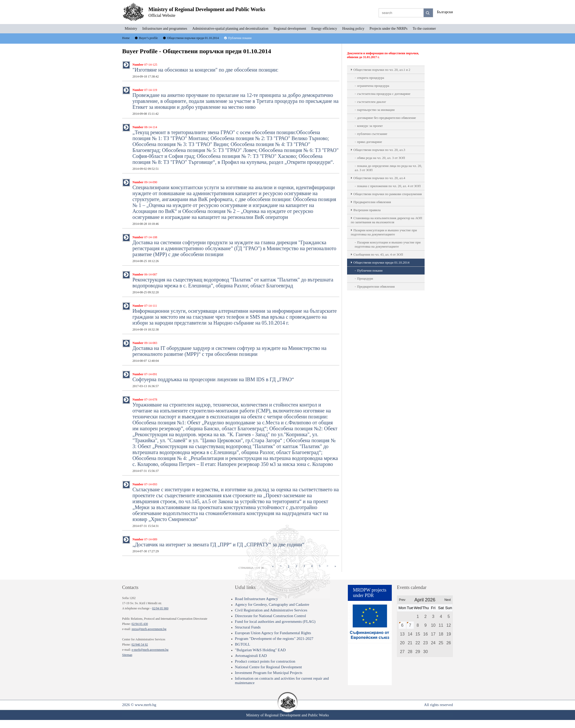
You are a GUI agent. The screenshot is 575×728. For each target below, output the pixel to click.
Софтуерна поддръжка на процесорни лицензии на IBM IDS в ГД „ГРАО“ (213, 380)
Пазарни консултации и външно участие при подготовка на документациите (384, 232)
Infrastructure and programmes (165, 29)
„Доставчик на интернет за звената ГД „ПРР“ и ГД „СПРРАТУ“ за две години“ (219, 545)
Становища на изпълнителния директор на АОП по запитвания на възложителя (387, 220)
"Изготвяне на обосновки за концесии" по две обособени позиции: (206, 71)
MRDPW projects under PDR (370, 593)
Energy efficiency (324, 29)
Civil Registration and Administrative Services (271, 610)
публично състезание (372, 134)
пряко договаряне (370, 142)
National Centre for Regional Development (268, 667)
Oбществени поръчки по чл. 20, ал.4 (379, 178)
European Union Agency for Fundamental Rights (273, 633)
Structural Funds (248, 627)
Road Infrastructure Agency (256, 599)
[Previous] (281, 566)
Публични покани (370, 270)
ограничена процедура (373, 86)
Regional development (290, 29)
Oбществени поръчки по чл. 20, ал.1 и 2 (382, 70)
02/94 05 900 (160, 608)
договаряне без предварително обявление (387, 118)
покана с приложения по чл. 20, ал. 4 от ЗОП (389, 186)
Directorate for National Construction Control (270, 616)
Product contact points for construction (265, 661)
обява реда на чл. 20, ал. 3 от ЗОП (381, 158)
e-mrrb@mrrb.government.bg (150, 650)
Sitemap (127, 655)
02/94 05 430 (140, 624)
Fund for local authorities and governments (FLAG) (275, 622)
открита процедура (371, 78)
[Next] (328, 566)
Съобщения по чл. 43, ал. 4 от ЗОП (378, 254)
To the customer (424, 29)
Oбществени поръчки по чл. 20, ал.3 (379, 150)
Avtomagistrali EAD (251, 656)
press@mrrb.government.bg (149, 629)
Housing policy (353, 29)
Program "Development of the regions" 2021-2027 (274, 639)
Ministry (131, 29)
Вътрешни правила (367, 210)
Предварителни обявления (372, 202)
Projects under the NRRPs (389, 29)
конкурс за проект (370, 126)
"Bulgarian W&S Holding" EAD (260, 650)
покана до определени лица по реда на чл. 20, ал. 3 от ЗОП (388, 168)
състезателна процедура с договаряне (384, 94)
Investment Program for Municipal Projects (269, 673)
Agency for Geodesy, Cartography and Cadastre (272, 604)
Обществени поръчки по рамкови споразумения (388, 194)
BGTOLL (243, 644)
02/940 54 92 (140, 645)
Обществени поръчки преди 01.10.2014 (382, 262)
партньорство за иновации (376, 110)
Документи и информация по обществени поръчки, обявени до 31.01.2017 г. (383, 55)
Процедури (365, 278)
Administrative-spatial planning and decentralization (230, 29)
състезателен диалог (372, 102)
